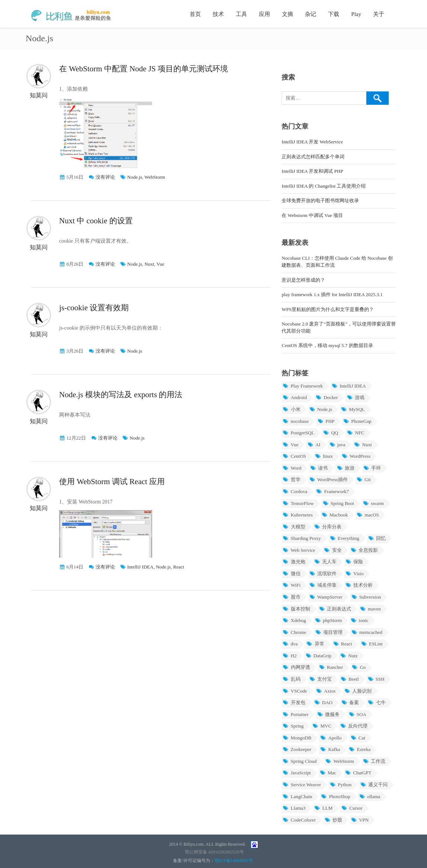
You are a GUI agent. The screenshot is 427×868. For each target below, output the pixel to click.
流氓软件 (323, 574)
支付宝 (321, 679)
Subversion (366, 597)
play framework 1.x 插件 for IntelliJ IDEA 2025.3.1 (332, 294)
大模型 (294, 527)
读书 (319, 468)
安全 (333, 550)
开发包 (294, 702)
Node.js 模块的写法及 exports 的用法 (121, 395)
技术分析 (359, 585)
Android (295, 397)
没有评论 (105, 177)
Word (292, 468)
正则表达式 (335, 609)
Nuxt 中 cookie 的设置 (96, 221)
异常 (315, 644)
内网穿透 (296, 667)
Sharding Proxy (302, 538)
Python (341, 785)
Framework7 (333, 491)
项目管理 (329, 632)
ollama (370, 796)
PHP (326, 421)
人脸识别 (358, 691)
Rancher (331, 667)
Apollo (331, 738)
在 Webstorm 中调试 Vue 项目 (312, 215)
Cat (358, 738)
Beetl (350, 679)
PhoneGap (357, 421)
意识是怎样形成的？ (303, 280)
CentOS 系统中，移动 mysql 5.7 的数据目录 (327, 345)
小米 (291, 409)
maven (370, 609)
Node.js (135, 177)
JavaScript (297, 773)
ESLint (372, 644)
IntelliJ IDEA (140, 567)
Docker (327, 397)
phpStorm (329, 620)
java (337, 445)
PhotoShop (335, 796)
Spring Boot (338, 503)
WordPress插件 (329, 480)
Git (364, 480)
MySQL (353, 409)
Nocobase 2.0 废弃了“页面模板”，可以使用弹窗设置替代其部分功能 (339, 327)
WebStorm (155, 177)
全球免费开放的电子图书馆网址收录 (320, 200)
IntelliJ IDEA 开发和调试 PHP (312, 171)
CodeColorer (299, 820)
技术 (218, 14)
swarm (373, 503)
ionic (359, 620)
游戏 (355, 397)
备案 (350, 702)
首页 (195, 14)
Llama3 (294, 808)
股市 (291, 597)
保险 (354, 562)
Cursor (352, 808)
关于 (379, 14)
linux (324, 456)
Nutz (349, 656)
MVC (322, 726)
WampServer (326, 597)
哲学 (291, 480)
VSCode (295, 691)
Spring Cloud (300, 761)
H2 (290, 656)
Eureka (360, 749)
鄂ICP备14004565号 (234, 861)
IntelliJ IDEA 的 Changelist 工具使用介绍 (324, 186)
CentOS (294, 456)
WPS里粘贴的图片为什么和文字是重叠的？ (328, 309)
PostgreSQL (298, 433)
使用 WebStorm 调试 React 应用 (112, 482)
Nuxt (150, 264)
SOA (357, 714)
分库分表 (328, 527)
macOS (368, 515)
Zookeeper (297, 749)
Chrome (294, 632)
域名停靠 (323, 585)
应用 (264, 14)
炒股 (333, 820)
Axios (326, 691)
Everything (345, 538)
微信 (291, 574)
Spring (293, 726)
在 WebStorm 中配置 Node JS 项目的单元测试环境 (144, 69)
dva (290, 644)
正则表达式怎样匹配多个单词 (313, 157)
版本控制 (296, 609)
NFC (356, 433)
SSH (376, 679)
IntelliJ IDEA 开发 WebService (312, 142)
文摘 (288, 14)
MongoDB (297, 738)
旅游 (345, 468)
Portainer (296, 714)
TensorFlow (298, 503)
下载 (334, 14)
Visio (355, 574)
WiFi (291, 585)
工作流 (374, 761)
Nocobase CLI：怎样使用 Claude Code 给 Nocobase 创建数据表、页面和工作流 (337, 262)
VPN (360, 820)
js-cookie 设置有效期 (94, 308)
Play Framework (303, 386)
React (179, 567)
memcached (367, 632)
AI (314, 445)
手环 (372, 468)
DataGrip (318, 656)
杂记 (311, 14)
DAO (323, 702)
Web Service (299, 550)
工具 (241, 14)
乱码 (291, 679)
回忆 (377, 538)
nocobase (296, 421)
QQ (331, 433)
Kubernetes (298, 515)
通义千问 (374, 785)
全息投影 (364, 550)
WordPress (356, 456)
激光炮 (294, 562)
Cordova (295, 491)
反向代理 (354, 726)
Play (356, 14)
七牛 (377, 702)
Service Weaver (302, 785)
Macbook (335, 515)
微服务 (328, 714)
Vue (160, 264)
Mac (328, 773)
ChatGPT (358, 773)
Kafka (330, 749)
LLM (323, 808)
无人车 (325, 562)
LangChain (297, 796)
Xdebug (294, 620)
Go (359, 667)
